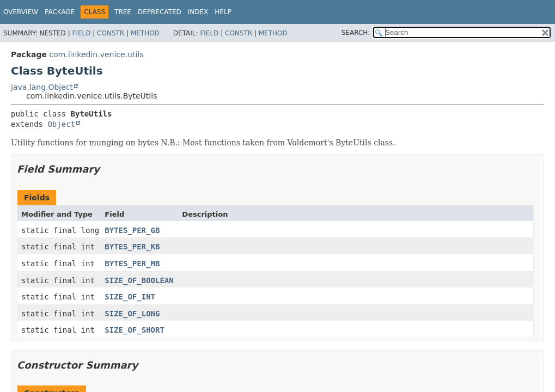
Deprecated (160, 12)
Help (223, 12)
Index (198, 12)
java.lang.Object (42, 87)
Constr (111, 33)
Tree (123, 12)
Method (145, 33)
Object (61, 124)
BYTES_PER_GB (132, 230)
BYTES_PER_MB (132, 264)
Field (81, 33)
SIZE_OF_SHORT (135, 330)
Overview (21, 12)
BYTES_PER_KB (132, 247)
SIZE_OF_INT (130, 297)
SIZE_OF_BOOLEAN (139, 280)
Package (60, 12)
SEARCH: (356, 33)
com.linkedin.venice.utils (96, 54)
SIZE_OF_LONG (132, 314)
